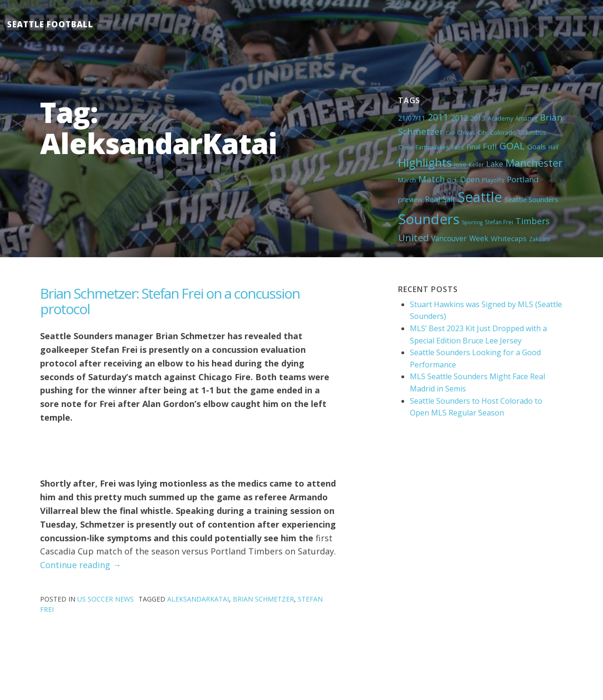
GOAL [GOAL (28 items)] (512, 146)
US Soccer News (106, 599)
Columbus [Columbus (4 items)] (532, 132)
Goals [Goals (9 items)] (537, 147)
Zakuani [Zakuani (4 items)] (539, 239)
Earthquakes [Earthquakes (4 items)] (432, 147)
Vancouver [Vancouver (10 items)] (449, 238)
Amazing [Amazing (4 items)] (526, 118)
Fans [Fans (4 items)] (458, 147)
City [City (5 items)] (483, 132)
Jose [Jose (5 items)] (460, 164)
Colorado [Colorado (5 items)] (503, 132)
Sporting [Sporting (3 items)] (472, 222)
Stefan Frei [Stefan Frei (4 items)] (499, 222)
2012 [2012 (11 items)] (459, 118)
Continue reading (81, 565)
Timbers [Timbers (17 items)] (533, 221)
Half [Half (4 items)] (554, 147)
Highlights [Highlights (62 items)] (425, 162)
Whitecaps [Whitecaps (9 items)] (509, 238)
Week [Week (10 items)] (479, 238)
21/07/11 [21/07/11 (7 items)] (412, 118)
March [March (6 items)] (407, 180)
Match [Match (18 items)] (432, 179)
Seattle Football (50, 24)
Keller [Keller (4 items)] (476, 164)
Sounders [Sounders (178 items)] (429, 219)
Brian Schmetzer (263, 599)
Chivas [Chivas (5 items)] (466, 132)
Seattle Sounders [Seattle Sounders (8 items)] (531, 199)
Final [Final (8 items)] (473, 147)
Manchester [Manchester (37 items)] (534, 163)
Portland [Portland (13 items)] (523, 179)
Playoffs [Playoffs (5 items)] (493, 180)
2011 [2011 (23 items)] (438, 117)
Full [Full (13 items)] (490, 146)
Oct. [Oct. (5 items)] (452, 180)
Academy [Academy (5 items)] (500, 118)
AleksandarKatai (198, 599)
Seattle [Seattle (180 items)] (480, 197)
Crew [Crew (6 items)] (406, 147)
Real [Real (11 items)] (432, 199)
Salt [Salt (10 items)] (449, 199)
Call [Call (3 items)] (450, 133)
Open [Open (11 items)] (470, 179)
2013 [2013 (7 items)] (478, 118)
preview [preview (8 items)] (410, 199)
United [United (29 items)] (413, 237)
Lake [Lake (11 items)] (495, 164)
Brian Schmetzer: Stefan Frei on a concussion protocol (170, 301)
